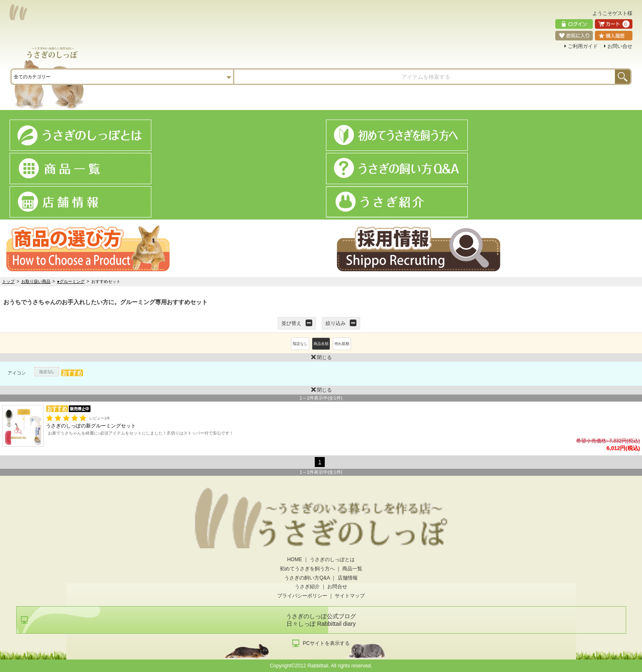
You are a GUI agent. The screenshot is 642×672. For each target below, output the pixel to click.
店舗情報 (348, 578)
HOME (295, 560)
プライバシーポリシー (302, 596)
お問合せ (337, 587)
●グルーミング (71, 281)
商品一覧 (352, 569)
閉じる (166, 357)
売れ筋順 (342, 344)
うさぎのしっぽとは (332, 560)
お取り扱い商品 (36, 281)
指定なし (300, 344)
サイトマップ (350, 596)
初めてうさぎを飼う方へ (307, 569)
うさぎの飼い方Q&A (307, 578)
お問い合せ (620, 46)
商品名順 (321, 344)
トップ (8, 281)
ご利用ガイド (583, 46)
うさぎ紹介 (307, 587)
